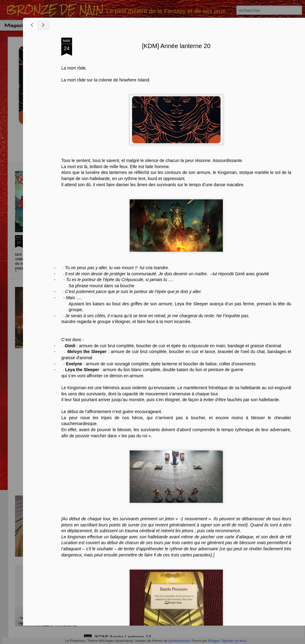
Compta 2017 (102, 25)
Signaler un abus (234, 641)
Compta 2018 (63, 25)
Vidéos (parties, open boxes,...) (160, 25)
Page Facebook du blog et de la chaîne (47, 241)
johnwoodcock (179, 641)
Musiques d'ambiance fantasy (236, 25)
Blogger (214, 641)
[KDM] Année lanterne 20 (217, 56)
